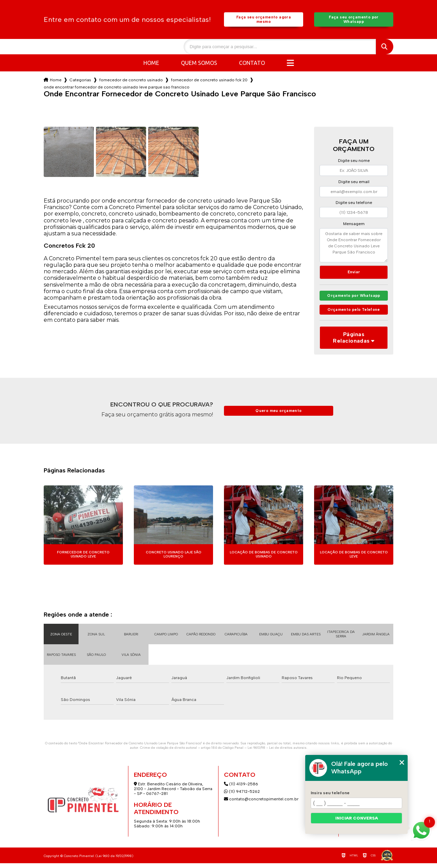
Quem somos (199, 64)
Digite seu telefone (354, 204)
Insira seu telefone (330, 793)
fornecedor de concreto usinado (131, 81)
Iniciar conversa (357, 818)
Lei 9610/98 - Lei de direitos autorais (277, 752)
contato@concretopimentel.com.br (262, 804)
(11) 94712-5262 (242, 796)
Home (151, 64)
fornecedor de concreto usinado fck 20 (209, 81)
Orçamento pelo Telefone (354, 314)
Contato (252, 64)
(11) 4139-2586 (241, 789)
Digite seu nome (354, 162)
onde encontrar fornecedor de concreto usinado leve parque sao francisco (117, 88)
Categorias (80, 81)
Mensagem (354, 225)
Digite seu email (354, 183)
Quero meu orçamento (279, 416)
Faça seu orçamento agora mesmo (263, 20)
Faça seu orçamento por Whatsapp (354, 20)
